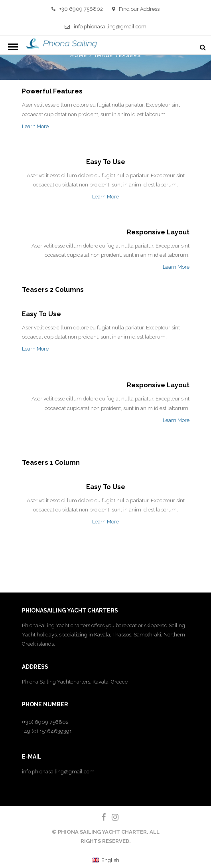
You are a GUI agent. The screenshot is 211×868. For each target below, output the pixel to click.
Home (79, 55)
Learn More (35, 126)
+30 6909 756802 (77, 9)
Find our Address (136, 9)
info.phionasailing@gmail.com (105, 27)
